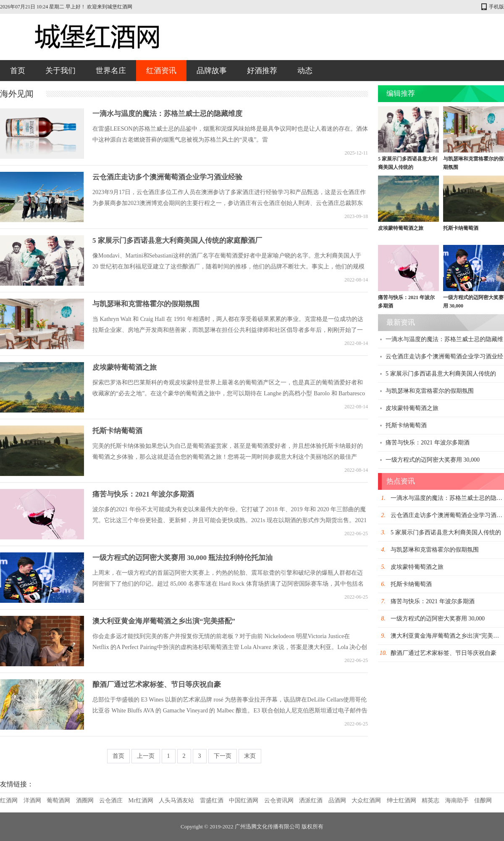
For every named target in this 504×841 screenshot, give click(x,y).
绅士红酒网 (402, 800)
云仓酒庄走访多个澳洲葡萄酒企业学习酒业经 (444, 356)
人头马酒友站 (176, 800)
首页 (18, 71)
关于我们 (60, 71)
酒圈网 (85, 800)
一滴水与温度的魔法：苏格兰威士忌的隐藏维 (444, 339)
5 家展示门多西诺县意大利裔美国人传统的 (441, 374)
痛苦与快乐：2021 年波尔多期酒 (143, 494)
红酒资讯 (161, 71)
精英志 (430, 800)
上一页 (146, 756)
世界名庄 (111, 71)
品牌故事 (212, 71)
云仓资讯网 (279, 800)
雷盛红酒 (212, 800)
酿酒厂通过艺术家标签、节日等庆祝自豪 (157, 685)
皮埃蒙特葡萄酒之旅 (125, 367)
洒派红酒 (311, 800)
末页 (250, 756)
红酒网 (9, 800)
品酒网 (337, 800)
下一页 (223, 756)
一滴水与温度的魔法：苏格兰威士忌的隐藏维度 (167, 114)
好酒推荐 (262, 71)
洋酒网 (32, 800)
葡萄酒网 (58, 800)
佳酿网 (483, 800)
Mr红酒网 (141, 800)
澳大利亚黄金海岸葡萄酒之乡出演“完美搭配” (164, 621)
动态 (305, 71)
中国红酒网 (244, 800)
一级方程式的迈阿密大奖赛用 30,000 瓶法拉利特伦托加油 (182, 558)
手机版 (496, 7)
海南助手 (457, 800)
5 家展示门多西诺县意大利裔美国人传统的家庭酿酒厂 (177, 240)
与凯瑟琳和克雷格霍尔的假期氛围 (146, 304)
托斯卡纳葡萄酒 (117, 431)
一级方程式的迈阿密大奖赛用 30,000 (433, 460)
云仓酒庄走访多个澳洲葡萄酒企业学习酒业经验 (167, 177)
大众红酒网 (366, 800)
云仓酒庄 (111, 800)
